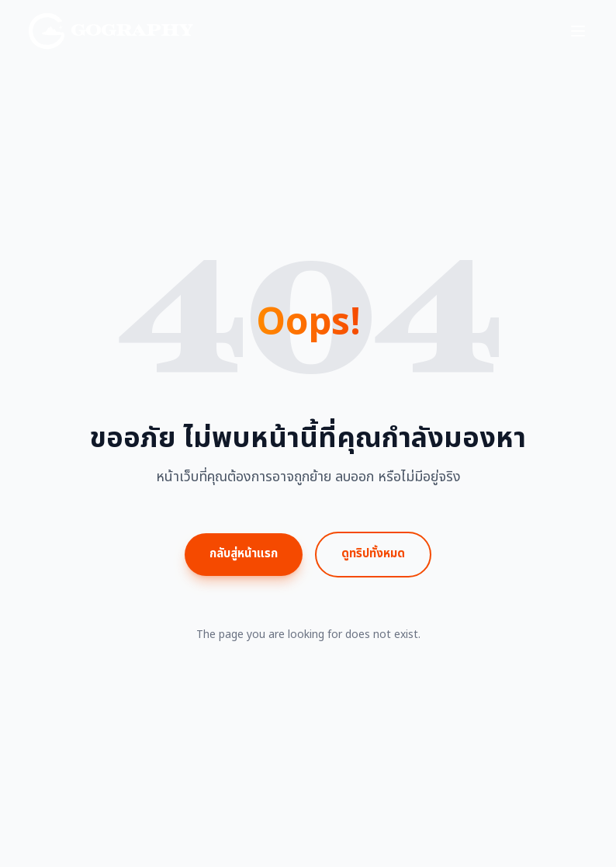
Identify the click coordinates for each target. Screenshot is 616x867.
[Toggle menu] (578, 31)
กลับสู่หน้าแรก (244, 554)
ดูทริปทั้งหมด (373, 554)
